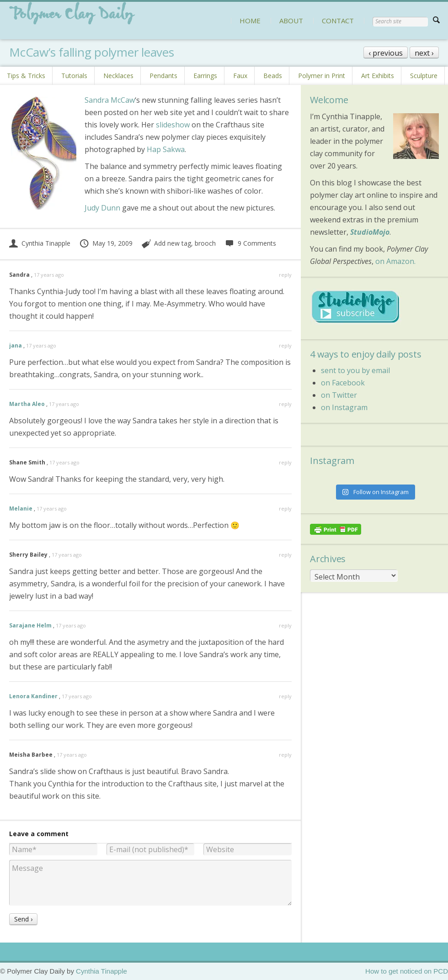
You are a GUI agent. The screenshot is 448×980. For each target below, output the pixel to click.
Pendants (163, 76)
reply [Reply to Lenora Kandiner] (285, 696)
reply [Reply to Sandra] (285, 275)
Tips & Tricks (26, 76)
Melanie (21, 508)
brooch (205, 243)
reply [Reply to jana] (285, 345)
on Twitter (339, 395)
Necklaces (118, 76)
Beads (273, 76)
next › (424, 53)
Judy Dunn (102, 208)
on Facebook (343, 383)
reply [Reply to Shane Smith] (285, 462)
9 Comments (250, 243)
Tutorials (74, 76)
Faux (240, 76)
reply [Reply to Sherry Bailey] (285, 555)
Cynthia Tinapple (40, 243)
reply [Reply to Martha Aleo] (285, 404)
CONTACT (338, 21)
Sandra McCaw (110, 100)
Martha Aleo (27, 404)
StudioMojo (370, 232)
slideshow (173, 125)
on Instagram (344, 407)
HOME (250, 21)
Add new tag (173, 243)
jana (16, 345)
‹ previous (386, 53)
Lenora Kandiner (33, 696)
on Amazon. (395, 261)
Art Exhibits (378, 76)
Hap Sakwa (166, 149)
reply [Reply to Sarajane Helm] (285, 625)
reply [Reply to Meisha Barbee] (285, 755)
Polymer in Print (322, 76)
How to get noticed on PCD (407, 971)
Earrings (205, 76)
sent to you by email (355, 370)
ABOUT (291, 21)
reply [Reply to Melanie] (285, 508)
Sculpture (424, 76)
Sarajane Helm (30, 625)
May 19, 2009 (106, 243)
